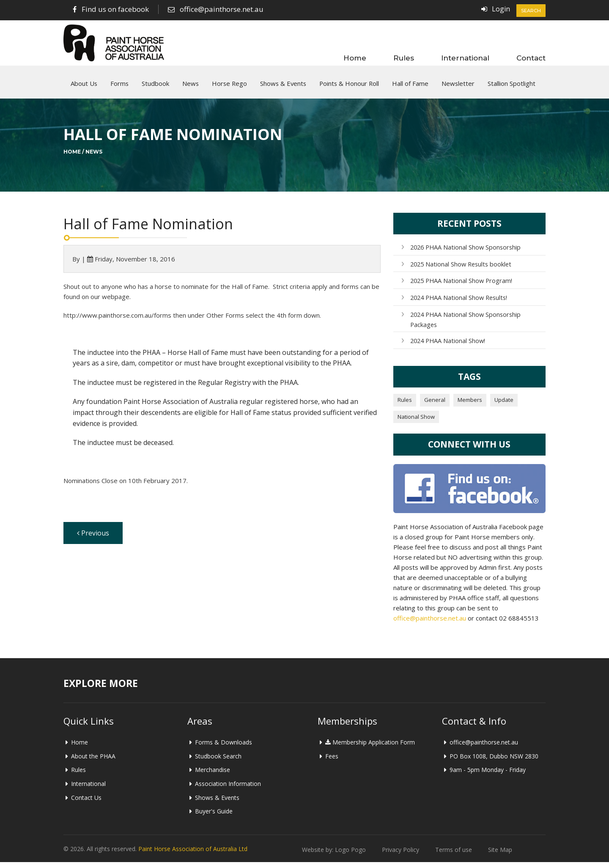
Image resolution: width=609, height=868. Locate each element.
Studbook (155, 87)
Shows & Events (283, 87)
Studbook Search (218, 762)
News (191, 87)
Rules (404, 58)
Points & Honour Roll (349, 87)
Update (504, 406)
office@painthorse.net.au (222, 9)
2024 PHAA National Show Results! (458, 304)
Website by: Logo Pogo (334, 856)
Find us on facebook (115, 9)
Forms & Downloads (224, 748)
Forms (119, 87)
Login (501, 9)
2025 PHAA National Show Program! (460, 287)
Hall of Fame (410, 87)
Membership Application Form (370, 748)
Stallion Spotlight (512, 87)
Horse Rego (229, 87)
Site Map (500, 856)
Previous (93, 539)
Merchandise (213, 776)
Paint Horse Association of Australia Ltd (193, 855)
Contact (531, 58)
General (435, 406)
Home (355, 58)
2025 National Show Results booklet (460, 271)
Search (531, 11)
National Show (416, 423)
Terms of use (454, 856)
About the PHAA (93, 762)
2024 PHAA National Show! (447, 347)
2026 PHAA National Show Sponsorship (464, 254)
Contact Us (86, 803)
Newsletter (458, 87)
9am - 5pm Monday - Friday (488, 776)
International (465, 58)
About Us (84, 87)
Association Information (228, 790)
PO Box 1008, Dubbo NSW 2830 (494, 762)
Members (470, 406)
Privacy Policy (401, 856)
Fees (332, 762)
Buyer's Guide (214, 817)
